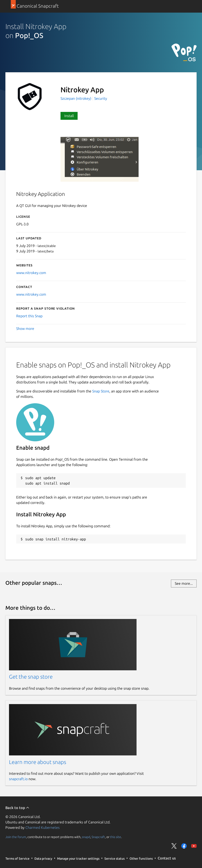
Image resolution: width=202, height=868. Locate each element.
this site (116, 837)
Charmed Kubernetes (43, 827)
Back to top (17, 808)
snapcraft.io (18, 779)
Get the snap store (31, 677)
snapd (86, 837)
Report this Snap (29, 316)
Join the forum (16, 837)
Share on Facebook (184, 846)
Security (101, 98)
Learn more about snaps (38, 762)
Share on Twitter (174, 846)
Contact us (167, 858)
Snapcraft (98, 837)
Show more (25, 329)
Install (69, 116)
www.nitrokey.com (31, 273)
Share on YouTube (194, 846)
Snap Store (101, 391)
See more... (184, 583)
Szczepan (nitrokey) (76, 98)
